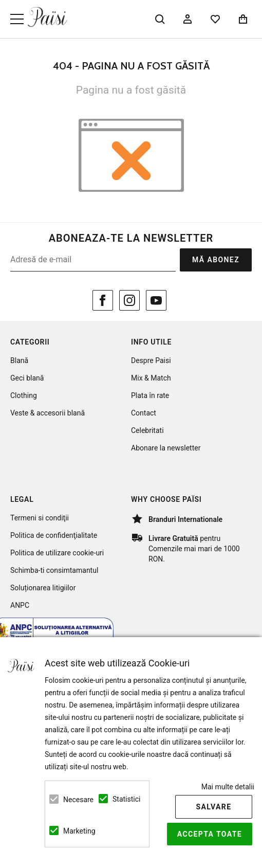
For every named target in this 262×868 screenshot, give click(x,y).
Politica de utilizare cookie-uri (57, 553)
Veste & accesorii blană (48, 413)
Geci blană (27, 378)
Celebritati (147, 430)
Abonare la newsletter (166, 448)
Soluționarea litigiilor (43, 588)
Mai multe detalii (228, 787)
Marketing (75, 831)
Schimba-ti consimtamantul (54, 570)
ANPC (20, 605)
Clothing (24, 395)
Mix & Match (151, 378)
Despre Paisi (151, 360)
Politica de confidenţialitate (54, 535)
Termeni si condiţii (40, 518)
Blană (19, 360)
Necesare (75, 800)
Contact (144, 413)
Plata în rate (150, 395)
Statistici (124, 799)
